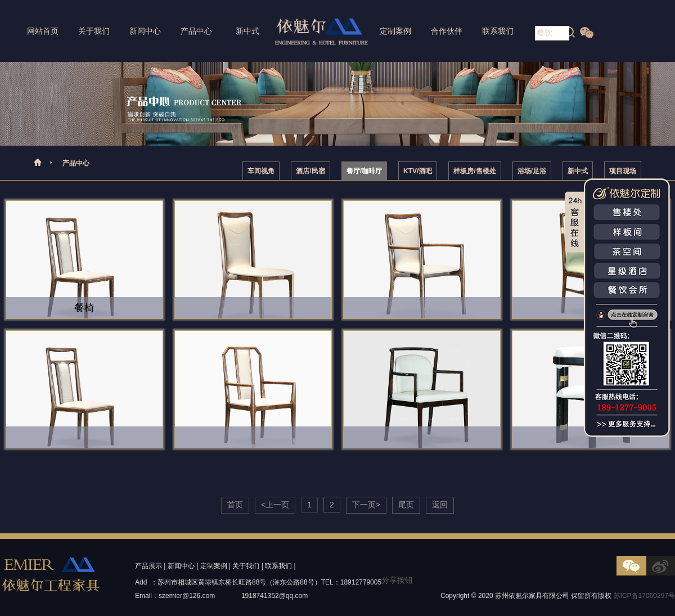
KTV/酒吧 (418, 171)
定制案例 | (215, 566)
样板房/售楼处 (474, 171)
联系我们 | (280, 566)
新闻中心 (145, 31)
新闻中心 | (183, 566)
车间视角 (261, 171)
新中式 (247, 31)
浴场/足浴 (532, 171)
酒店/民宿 (310, 171)
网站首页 (43, 31)
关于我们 (94, 31)
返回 (440, 505)
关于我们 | (247, 566)
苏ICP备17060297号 (644, 596)
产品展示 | (150, 566)
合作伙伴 (447, 31)
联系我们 (498, 31)
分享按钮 (397, 580)
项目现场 (623, 171)
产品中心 (196, 31)
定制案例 (395, 31)
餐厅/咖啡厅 (364, 171)
